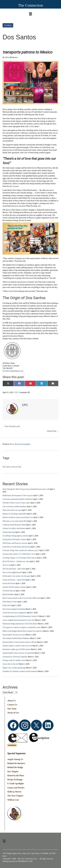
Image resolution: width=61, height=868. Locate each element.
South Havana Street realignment (15, 613)
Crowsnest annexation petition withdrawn (18, 499)
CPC (16, 392)
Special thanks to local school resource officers (20, 642)
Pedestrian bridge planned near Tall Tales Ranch (20, 624)
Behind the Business (16, 763)
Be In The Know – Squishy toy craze (16, 561)
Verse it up (6, 565)
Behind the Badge (15, 767)
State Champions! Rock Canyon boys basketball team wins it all (26, 489)
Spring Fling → (53, 431)
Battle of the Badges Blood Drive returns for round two (23, 631)
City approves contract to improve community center (22, 627)
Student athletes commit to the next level (17, 646)
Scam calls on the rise (10, 664)
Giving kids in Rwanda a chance (14, 539)
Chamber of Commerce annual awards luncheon (20, 671)
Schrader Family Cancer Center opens (16, 503)
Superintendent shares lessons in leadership (18, 653)
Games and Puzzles (16, 788)
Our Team (12, 709)
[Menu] (30, 13)
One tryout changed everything (14, 609)
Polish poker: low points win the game (16, 576)
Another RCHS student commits (14, 587)
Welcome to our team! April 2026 (15, 521)
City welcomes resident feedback (15, 507)
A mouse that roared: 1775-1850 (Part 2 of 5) (19, 554)
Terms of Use (13, 713)
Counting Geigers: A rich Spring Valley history (20, 558)
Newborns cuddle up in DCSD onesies (17, 649)
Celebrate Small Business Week (14, 525)
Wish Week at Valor (10, 602)
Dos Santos (7, 467)
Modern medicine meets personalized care (18, 517)
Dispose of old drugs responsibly (14, 514)
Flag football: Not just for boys (14, 635)
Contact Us (12, 705)
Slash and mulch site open (12, 510)
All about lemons (9, 591)
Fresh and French (9, 583)
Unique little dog (9, 532)
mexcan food (16, 467)
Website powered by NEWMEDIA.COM (18, 861)
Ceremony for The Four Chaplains (15, 657)
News (12, 444)
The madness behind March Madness (16, 638)
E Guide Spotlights (16, 784)
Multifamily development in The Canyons (18, 496)
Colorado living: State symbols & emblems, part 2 (21, 550)
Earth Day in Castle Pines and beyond (16, 547)
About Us (12, 701)
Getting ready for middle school (14, 660)
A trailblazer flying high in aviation (15, 536)
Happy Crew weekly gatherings (14, 668)
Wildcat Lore (13, 800)
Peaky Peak (7, 605)
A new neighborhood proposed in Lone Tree (19, 620)
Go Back (8, 25)
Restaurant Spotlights (22, 444)
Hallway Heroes (14, 792)
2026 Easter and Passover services (15, 543)
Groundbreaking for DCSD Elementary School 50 (21, 616)
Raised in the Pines (16, 775)
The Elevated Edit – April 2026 (14, 569)
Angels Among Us (15, 759)
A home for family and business (14, 528)
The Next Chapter (15, 796)
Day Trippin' (13, 771)
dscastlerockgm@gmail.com (13, 371)
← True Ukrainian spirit (11, 426)
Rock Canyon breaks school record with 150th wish (21, 598)
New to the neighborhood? (12, 572)
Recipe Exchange (15, 779)
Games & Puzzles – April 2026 (14, 580)
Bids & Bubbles (8, 594)
